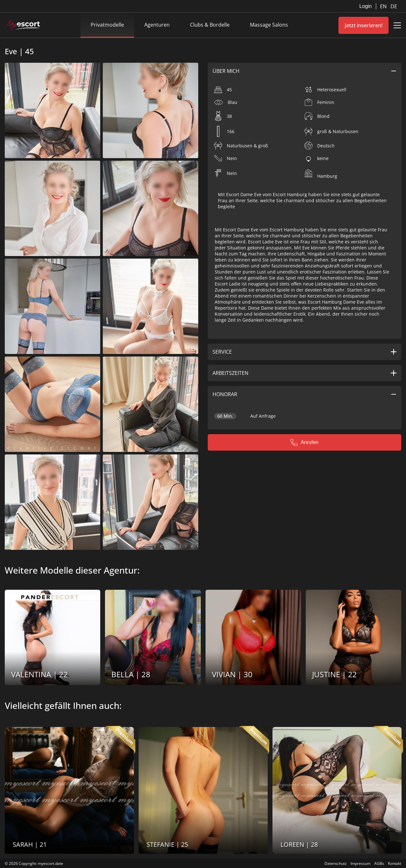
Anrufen (304, 442)
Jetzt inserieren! (364, 25)
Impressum (360, 863)
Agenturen (157, 25)
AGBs (379, 863)
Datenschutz (336, 863)
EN (384, 6)
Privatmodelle (107, 25)
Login (366, 6)
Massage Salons (269, 25)
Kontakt (395, 863)
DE (394, 6)
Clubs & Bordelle (210, 25)
